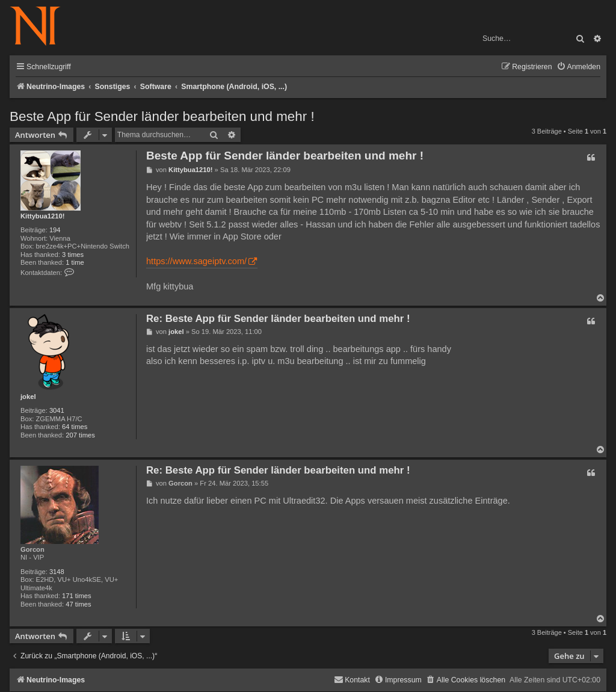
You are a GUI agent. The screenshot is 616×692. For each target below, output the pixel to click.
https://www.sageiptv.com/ (196, 261)
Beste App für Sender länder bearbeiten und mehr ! (162, 116)
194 (55, 230)
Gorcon (32, 549)
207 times (80, 435)
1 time (75, 262)
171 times (77, 596)
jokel (28, 397)
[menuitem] (578, 67)
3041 (57, 410)
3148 (57, 572)
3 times (73, 255)
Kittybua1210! (42, 216)
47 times (78, 604)
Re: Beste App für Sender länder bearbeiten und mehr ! (278, 319)
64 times (75, 427)
